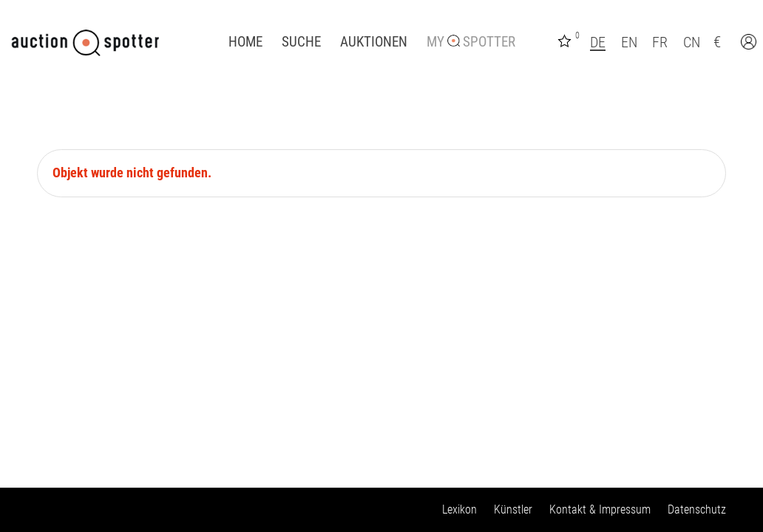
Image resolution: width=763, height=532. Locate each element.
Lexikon (460, 509)
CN (692, 42)
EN (629, 42)
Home (245, 42)
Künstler (513, 509)
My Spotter (471, 42)
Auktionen (374, 42)
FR (660, 42)
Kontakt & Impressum (600, 509)
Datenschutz (697, 509)
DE (598, 42)
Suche (301, 42)
